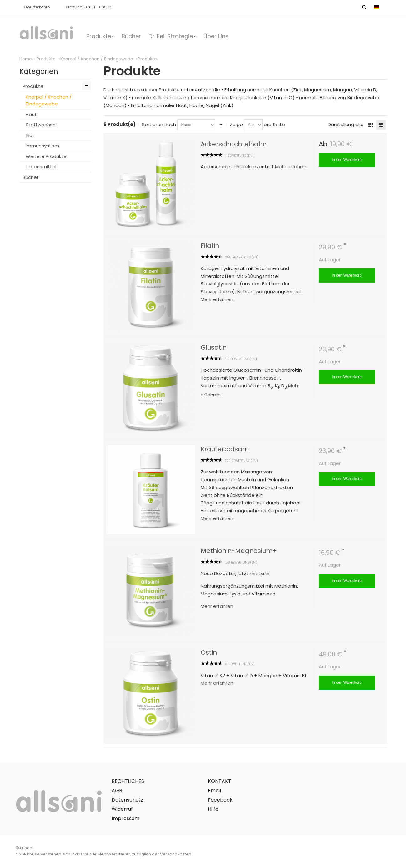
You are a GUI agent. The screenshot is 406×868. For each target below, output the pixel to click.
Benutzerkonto (36, 7)
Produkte (46, 59)
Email (214, 791)
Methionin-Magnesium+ (239, 551)
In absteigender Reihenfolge (221, 125)
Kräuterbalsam (225, 449)
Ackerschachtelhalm (234, 144)
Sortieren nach (159, 124)
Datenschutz (127, 800)
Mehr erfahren (291, 167)
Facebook (220, 800)
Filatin (210, 246)
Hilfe (213, 809)
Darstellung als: (345, 124)
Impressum (125, 818)
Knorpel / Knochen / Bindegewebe (97, 59)
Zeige (236, 124)
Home (26, 59)
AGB (117, 791)
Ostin (209, 652)
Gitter (371, 125)
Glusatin (214, 347)
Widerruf (122, 809)
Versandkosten (176, 854)
